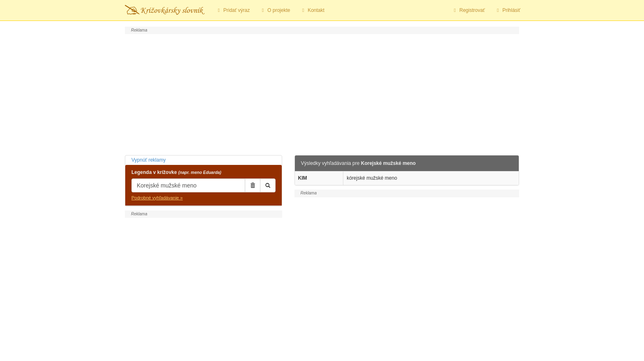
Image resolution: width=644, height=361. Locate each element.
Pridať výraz (233, 10)
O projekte (275, 10)
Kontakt (312, 10)
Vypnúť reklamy (148, 160)
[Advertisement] (322, 94)
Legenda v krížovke (176, 172)
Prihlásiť (507, 10)
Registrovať (468, 10)
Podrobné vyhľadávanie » (157, 198)
